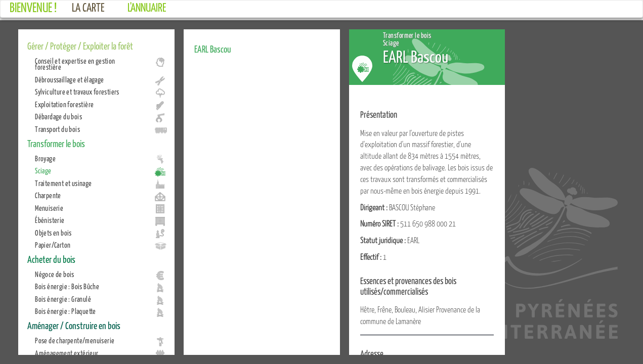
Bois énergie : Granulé (63, 299)
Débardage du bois (58, 116)
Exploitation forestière (64, 104)
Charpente (48, 195)
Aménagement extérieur (67, 353)
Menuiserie (49, 208)
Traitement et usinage (63, 183)
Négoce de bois (55, 274)
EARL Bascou (213, 49)
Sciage (43, 170)
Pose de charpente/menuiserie (75, 340)
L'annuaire (147, 7)
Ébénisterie (50, 220)
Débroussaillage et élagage (69, 79)
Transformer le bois (56, 143)
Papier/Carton (53, 245)
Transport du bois (57, 129)
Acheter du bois (51, 259)
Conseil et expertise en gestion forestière (75, 64)
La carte (88, 7)
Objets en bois (53, 233)
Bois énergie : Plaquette (66, 311)
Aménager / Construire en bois (74, 325)
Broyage (45, 158)
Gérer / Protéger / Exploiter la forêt (80, 45)
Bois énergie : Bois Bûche (67, 286)
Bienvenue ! (33, 7)
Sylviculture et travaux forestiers (77, 92)
